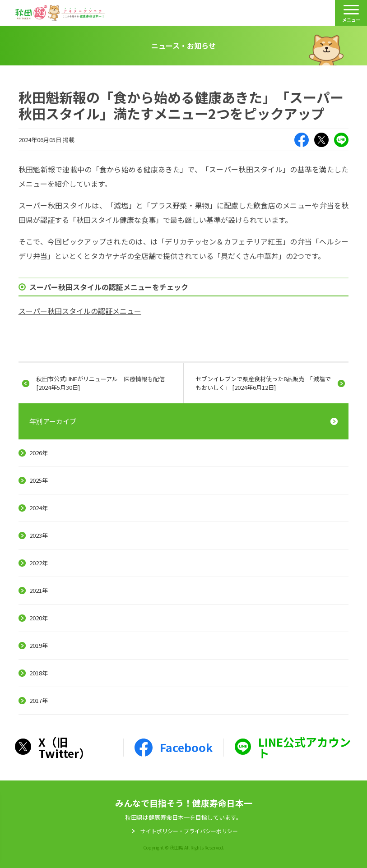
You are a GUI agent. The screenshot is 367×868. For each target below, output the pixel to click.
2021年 (39, 590)
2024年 (39, 508)
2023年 (39, 535)
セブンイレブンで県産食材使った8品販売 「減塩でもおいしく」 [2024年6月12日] (263, 383)
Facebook (302, 140)
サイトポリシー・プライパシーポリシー (189, 831)
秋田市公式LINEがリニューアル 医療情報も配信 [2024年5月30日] (100, 383)
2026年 (39, 453)
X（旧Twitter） (321, 140)
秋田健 (60, 13)
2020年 (39, 618)
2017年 (39, 700)
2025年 (39, 480)
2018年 (39, 673)
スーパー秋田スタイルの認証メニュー (80, 311)
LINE (341, 140)
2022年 (39, 563)
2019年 (39, 645)
